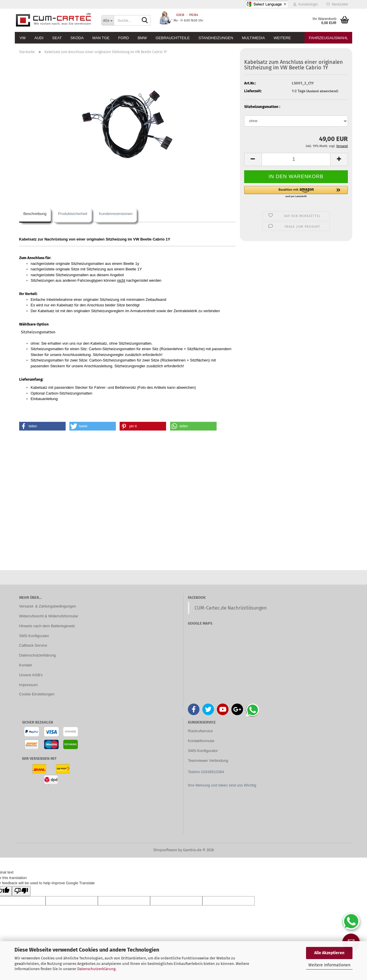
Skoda (77, 38)
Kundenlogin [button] (305, 4)
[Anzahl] (296, 159)
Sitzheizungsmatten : (262, 107)
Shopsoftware (165, 850)
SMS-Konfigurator (34, 636)
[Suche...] (108, 20)
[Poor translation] (21, 891)
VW (23, 38)
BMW (142, 38)
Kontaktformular (201, 741)
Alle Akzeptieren (329, 953)
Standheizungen (216, 38)
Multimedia (253, 38)
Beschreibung (35, 214)
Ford (124, 38)
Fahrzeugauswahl (329, 38)
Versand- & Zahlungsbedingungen (48, 606)
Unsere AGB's (31, 675)
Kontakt (26, 665)
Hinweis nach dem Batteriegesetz (47, 626)
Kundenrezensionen (116, 214)
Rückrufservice (200, 731)
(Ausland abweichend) (322, 91)
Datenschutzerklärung (96, 969)
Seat (57, 38)
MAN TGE (101, 38)
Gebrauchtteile (173, 38)
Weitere (282, 38)
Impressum (28, 685)
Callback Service (33, 645)
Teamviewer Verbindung (208, 761)
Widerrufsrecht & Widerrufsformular (49, 616)
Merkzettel (337, 4)
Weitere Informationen (329, 965)
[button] (253, 159)
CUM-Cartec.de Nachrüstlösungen (231, 608)
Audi (39, 38)
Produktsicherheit (73, 214)
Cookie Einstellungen (37, 694)
